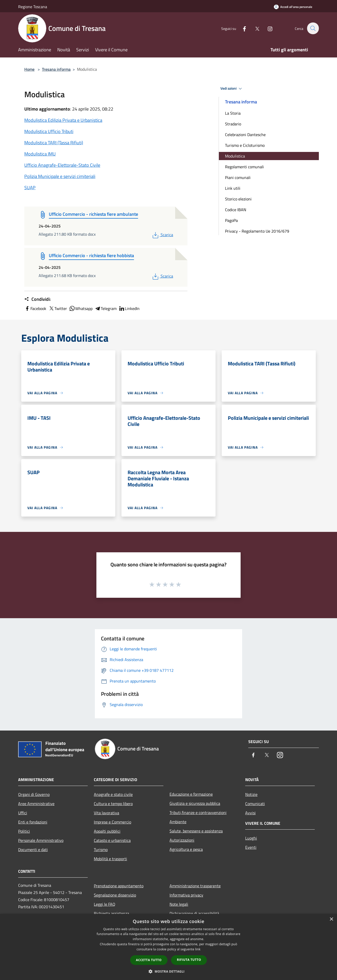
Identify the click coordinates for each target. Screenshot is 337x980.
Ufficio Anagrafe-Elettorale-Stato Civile (62, 165)
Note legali (179, 904)
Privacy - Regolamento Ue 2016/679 (257, 231)
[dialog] (168, 947)
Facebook (35, 308)
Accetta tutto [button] (149, 960)
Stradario (233, 124)
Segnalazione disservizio (115, 895)
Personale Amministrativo (41, 840)
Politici (24, 831)
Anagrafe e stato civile (113, 794)
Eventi (251, 847)
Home (29, 69)
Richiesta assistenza (111, 913)
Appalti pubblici (107, 831)
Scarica (162, 235)
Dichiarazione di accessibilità (194, 913)
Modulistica (235, 156)
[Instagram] (267, 28)
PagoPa (231, 220)
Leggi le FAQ (105, 904)
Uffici (23, 813)
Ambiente (178, 822)
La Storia (233, 113)
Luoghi (251, 838)
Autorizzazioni (182, 840)
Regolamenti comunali (244, 167)
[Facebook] (242, 28)
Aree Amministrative (36, 804)
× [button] (331, 919)
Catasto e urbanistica (112, 840)
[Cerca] (313, 28)
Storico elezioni (238, 199)
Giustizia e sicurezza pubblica (195, 803)
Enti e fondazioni (33, 822)
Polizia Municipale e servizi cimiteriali (60, 176)
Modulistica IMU (40, 154)
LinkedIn (129, 308)
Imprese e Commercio (113, 822)
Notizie (251, 794)
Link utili (233, 188)
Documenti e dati (33, 850)
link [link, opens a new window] (198, 949)
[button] (168, 971)
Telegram (106, 308)
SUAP (30, 188)
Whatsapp (81, 308)
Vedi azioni (232, 89)
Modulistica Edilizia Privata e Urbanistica (63, 120)
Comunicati (255, 804)
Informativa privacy (186, 895)
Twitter (58, 308)
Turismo (101, 850)
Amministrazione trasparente (195, 886)
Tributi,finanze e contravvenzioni (198, 812)
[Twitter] (254, 28)
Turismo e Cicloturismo (245, 145)
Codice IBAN (236, 210)
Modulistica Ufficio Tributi (49, 131)
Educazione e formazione (191, 794)
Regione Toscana (33, 7)
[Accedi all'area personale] (293, 7)
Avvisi (250, 813)
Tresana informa (56, 69)
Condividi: (37, 299)
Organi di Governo (34, 794)
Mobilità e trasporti (110, 859)
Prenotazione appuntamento (119, 886)
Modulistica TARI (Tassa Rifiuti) (54, 143)
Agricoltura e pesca (186, 849)
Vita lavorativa (106, 813)
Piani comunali (238, 177)
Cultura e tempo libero (113, 804)
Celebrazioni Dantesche (245, 135)
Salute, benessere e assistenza (196, 831)
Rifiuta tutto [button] (189, 960)
